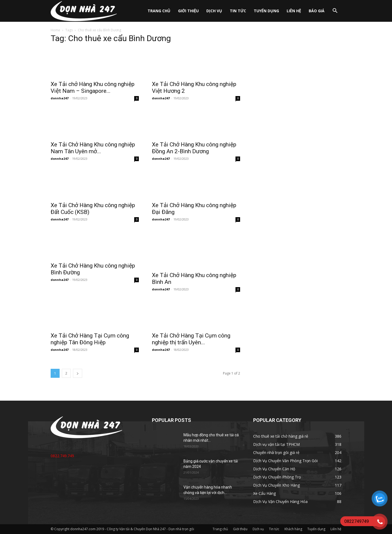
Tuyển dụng (266, 11)
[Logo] (84, 11)
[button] (335, 11)
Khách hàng (293, 529)
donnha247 (59, 98)
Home (55, 30)
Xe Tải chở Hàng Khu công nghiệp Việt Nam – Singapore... (93, 88)
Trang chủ (159, 11)
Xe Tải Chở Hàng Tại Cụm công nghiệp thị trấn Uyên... (191, 339)
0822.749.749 (62, 456)
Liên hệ (294, 11)
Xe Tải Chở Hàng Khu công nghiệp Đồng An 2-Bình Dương (194, 148)
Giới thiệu (188, 11)
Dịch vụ (214, 11)
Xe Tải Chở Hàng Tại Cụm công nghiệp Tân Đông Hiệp (90, 339)
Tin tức (238, 11)
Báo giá (317, 11)
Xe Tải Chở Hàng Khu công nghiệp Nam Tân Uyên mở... (93, 148)
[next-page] (78, 373)
